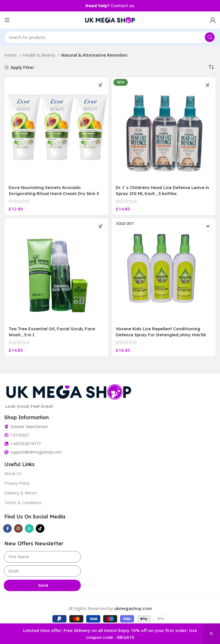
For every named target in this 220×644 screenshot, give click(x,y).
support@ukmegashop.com (36, 452)
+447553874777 (26, 444)
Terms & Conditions (23, 503)
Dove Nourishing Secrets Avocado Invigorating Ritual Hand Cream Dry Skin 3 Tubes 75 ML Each (54, 193)
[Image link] (69, 391)
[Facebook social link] (7, 528)
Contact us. (110, 6)
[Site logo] (110, 19)
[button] (101, 85)
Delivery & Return (21, 493)
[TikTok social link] (40, 528)
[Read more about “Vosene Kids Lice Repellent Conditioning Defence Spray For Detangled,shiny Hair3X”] (208, 226)
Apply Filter (22, 68)
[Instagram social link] (18, 528)
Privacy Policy (17, 483)
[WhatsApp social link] (29, 528)
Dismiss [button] (211, 634)
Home (11, 55)
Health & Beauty (40, 55)
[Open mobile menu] (7, 20)
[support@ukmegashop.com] (6, 452)
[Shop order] (211, 67)
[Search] (110, 37)
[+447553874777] (6, 444)
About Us (13, 473)
